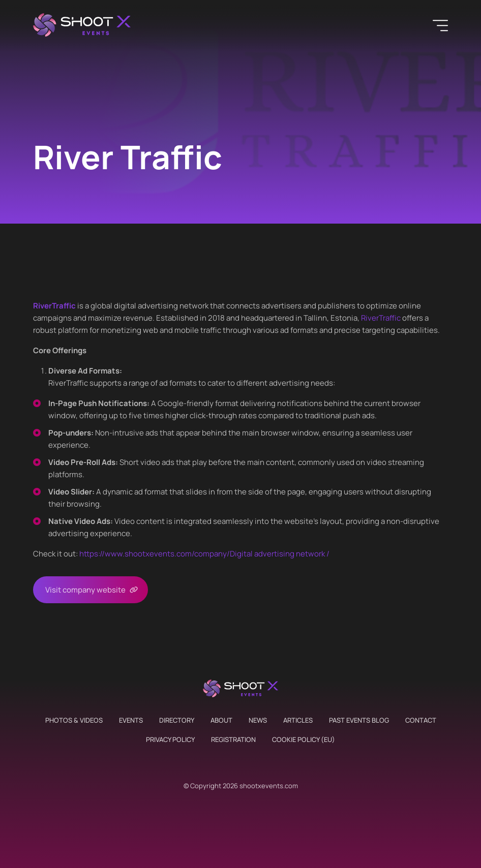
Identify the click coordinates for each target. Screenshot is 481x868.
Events (131, 720)
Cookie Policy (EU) (304, 739)
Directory (177, 720)
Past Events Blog (359, 720)
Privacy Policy (170, 739)
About (221, 720)
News (258, 720)
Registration (233, 739)
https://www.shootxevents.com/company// (204, 554)
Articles (298, 720)
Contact (421, 720)
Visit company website (85, 590)
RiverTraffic (381, 318)
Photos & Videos (74, 720)
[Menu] (440, 25)
